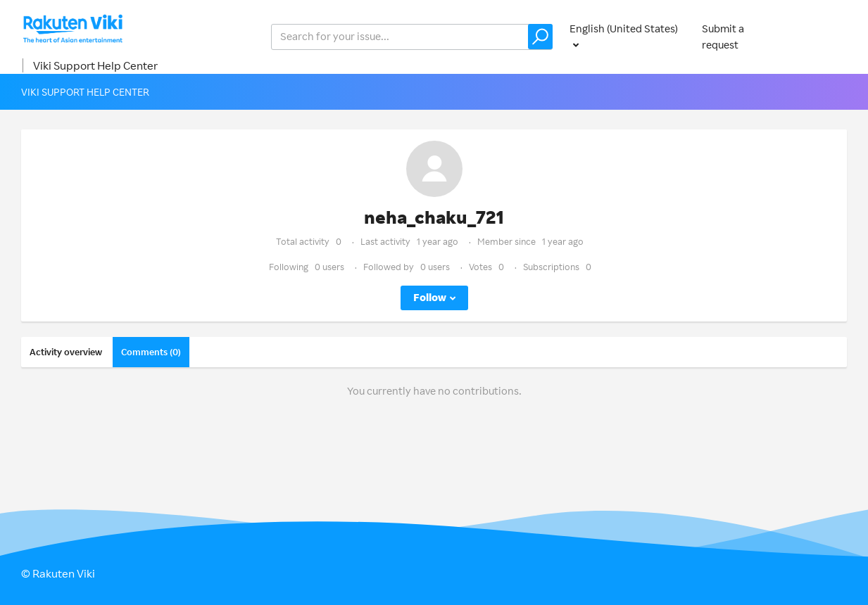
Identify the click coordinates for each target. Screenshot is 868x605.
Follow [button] (430, 297)
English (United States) (624, 28)
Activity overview (66, 352)
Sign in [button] (827, 36)
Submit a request (723, 37)
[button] (540, 37)
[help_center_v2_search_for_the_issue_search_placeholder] (412, 37)
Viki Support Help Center (95, 65)
